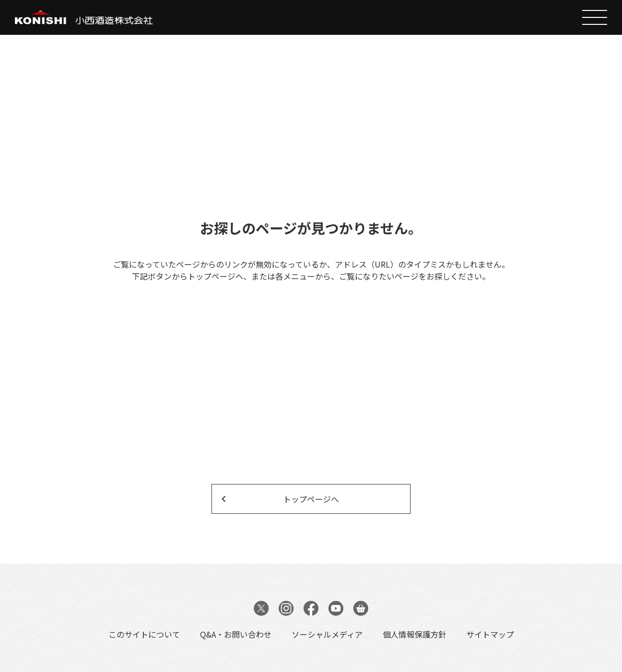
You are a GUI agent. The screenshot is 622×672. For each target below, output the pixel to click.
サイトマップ (490, 634)
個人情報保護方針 (415, 634)
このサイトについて (144, 634)
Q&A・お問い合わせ (236, 634)
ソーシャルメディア (327, 634)
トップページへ (311, 499)
